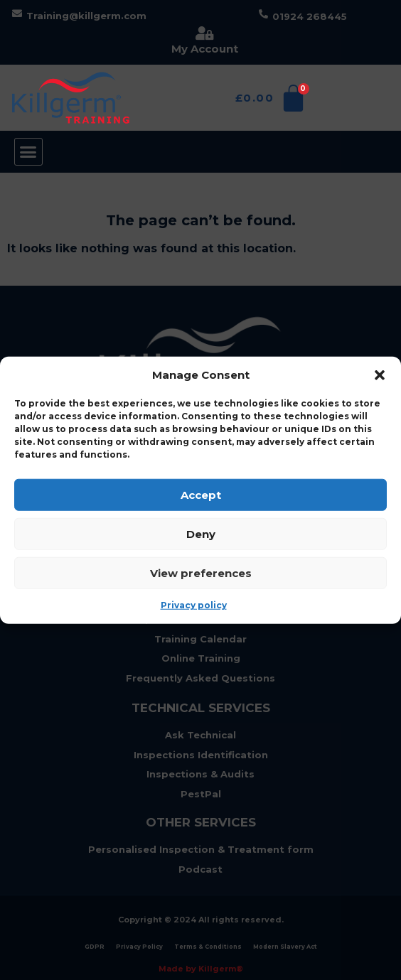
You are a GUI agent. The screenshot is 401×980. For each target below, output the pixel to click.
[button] (380, 375)
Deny (201, 533)
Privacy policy (194, 605)
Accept (201, 494)
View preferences (201, 572)
